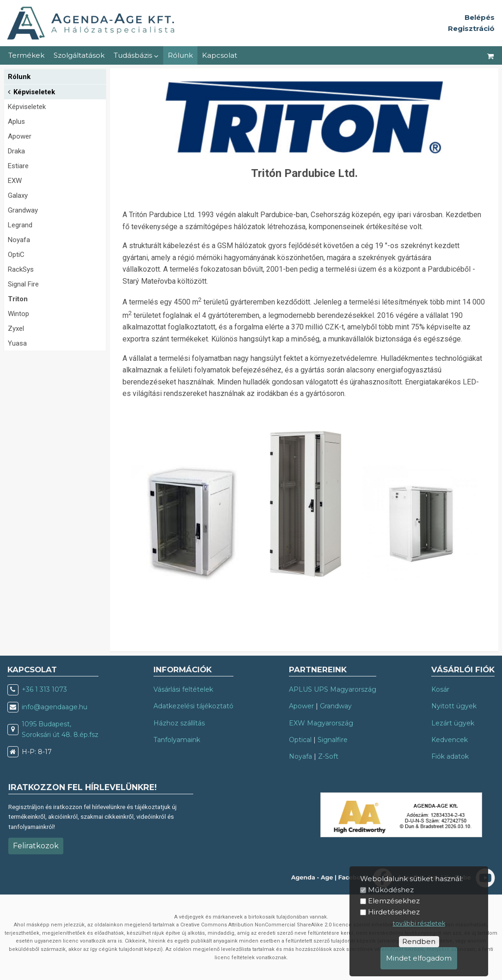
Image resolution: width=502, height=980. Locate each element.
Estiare (18, 166)
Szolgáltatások (79, 55)
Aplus (16, 122)
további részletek (419, 923)
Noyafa (19, 240)
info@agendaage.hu (55, 707)
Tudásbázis (136, 55)
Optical (300, 740)
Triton (18, 299)
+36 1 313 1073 (44, 689)
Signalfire (333, 740)
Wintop (18, 314)
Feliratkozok (36, 846)
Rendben (419, 941)
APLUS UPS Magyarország (333, 689)
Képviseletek (31, 91)
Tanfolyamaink (177, 740)
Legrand (20, 225)
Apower (20, 136)
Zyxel (16, 329)
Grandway (23, 210)
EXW (15, 181)
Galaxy (18, 195)
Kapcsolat (220, 55)
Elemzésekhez (394, 901)
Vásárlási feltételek (183, 689)
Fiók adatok (450, 756)
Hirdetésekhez (394, 912)
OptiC (16, 255)
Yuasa (17, 343)
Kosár (440, 689)
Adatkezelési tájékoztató (193, 706)
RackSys (21, 269)
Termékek (26, 55)
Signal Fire (23, 284)
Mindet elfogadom (419, 958)
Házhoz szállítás (179, 723)
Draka (16, 151)
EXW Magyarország (321, 723)
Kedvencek (450, 740)
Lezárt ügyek (453, 723)
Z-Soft (328, 756)
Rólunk (180, 55)
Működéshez (391, 890)
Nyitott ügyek (454, 706)
